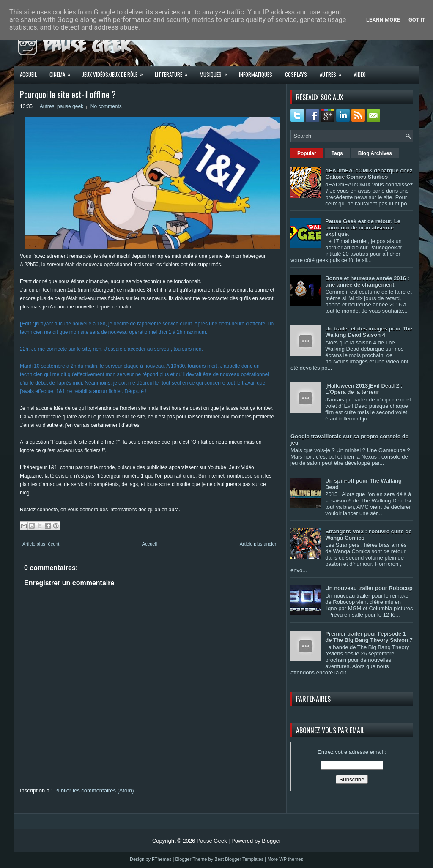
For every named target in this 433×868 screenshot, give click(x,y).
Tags (337, 153)
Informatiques (256, 74)
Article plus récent (41, 544)
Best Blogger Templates (239, 859)
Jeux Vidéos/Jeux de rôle (115, 72)
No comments (106, 106)
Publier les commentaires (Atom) (94, 790)
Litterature (174, 72)
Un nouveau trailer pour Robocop (369, 588)
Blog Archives (375, 153)
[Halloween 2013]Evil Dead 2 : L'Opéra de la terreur (364, 389)
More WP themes (285, 859)
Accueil (28, 74)
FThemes (162, 859)
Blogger (271, 841)
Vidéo (360, 74)
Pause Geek (212, 841)
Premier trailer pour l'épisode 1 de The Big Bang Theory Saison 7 (369, 637)
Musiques (216, 72)
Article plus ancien (259, 544)
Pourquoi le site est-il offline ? (68, 94)
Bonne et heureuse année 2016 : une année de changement (367, 281)
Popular (307, 153)
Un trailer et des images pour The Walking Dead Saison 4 (369, 332)
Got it (417, 20)
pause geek (70, 106)
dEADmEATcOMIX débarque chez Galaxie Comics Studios (369, 174)
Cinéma (63, 72)
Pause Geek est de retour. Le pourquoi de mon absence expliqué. (363, 228)
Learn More (383, 20)
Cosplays (296, 74)
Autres (333, 72)
